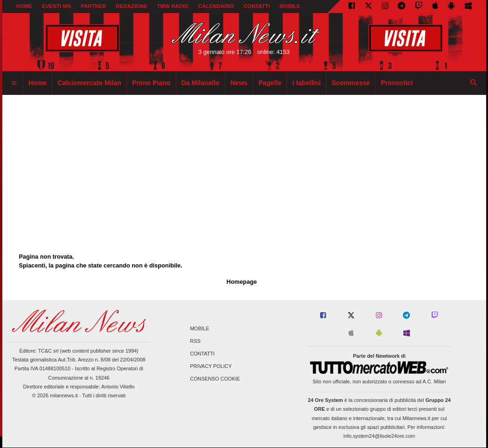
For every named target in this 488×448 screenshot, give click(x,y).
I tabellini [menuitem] (307, 83)
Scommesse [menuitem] (351, 83)
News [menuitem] (239, 83)
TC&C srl (48, 351)
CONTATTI (257, 6)
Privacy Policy (211, 367)
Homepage (242, 282)
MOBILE (290, 6)
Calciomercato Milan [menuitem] (90, 83)
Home (24, 6)
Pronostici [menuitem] (397, 83)
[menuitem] (14, 83)
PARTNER (93, 6)
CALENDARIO (216, 6)
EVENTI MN (57, 6)
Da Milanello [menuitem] (201, 83)
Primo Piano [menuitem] (151, 83)
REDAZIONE (132, 6)
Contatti (203, 354)
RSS (195, 341)
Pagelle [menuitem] (270, 83)
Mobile (200, 328)
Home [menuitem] (37, 83)
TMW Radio (173, 6)
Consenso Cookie (215, 379)
